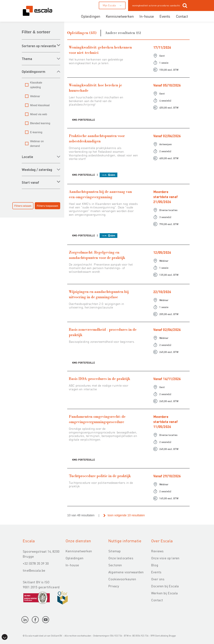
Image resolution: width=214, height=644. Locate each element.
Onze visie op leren (165, 558)
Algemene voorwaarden (126, 572)
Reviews (157, 551)
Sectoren (115, 565)
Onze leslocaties (121, 558)
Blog (155, 565)
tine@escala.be (34, 570)
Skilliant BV (56, 636)
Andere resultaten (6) (123, 33)
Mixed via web (39, 114)
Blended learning (40, 123)
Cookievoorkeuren (122, 579)
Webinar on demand (37, 144)
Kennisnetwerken (120, 16)
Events (165, 16)
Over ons (158, 579)
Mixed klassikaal (40, 105)
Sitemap (114, 551)
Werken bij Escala (164, 593)
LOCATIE (27, 157)
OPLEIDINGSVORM (34, 72)
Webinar (35, 96)
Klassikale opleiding (36, 85)
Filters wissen (23, 206)
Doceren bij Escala (165, 586)
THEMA (27, 59)
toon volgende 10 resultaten (126, 515)
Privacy (114, 586)
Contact (182, 16)
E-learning (36, 132)
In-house (147, 16)
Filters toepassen (47, 206)
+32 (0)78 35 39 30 (36, 563)
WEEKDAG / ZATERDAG (37, 170)
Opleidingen (91, 16)
